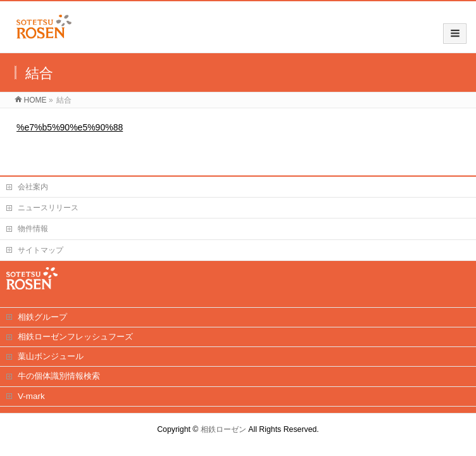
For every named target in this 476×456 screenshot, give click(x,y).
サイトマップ (41, 250)
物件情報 (33, 229)
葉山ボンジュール (51, 356)
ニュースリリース (48, 208)
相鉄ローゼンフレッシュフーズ (75, 337)
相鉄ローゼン (223, 429)
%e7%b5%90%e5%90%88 (70, 127)
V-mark (31, 396)
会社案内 (33, 187)
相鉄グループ (42, 317)
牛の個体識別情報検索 (59, 376)
